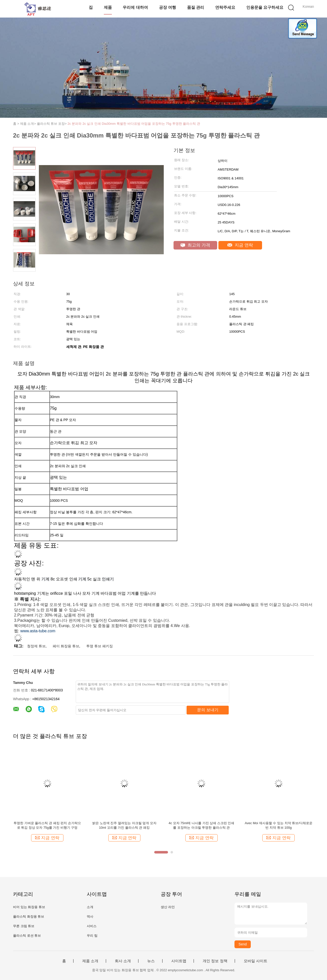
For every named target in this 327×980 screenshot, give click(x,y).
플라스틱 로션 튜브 (27, 936)
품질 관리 (196, 7)
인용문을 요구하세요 (265, 7)
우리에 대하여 (135, 7)
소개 (90, 907)
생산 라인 (168, 907)
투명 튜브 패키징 (100, 646)
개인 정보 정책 (215, 961)
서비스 (92, 926)
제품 (108, 7)
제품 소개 (90, 961)
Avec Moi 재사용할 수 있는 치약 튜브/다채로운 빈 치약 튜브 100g (279, 825)
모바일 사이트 (256, 961)
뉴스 (151, 961)
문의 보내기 (208, 710)
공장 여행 (168, 7)
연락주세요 (225, 7)
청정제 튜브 (36, 646)
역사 (90, 916)
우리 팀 (92, 936)
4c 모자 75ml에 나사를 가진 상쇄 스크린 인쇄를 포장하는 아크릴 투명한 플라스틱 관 (201, 825)
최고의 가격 (195, 245)
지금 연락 (240, 245)
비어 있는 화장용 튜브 (29, 907)
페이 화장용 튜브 (66, 646)
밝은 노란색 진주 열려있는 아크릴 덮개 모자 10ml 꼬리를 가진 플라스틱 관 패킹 (124, 825)
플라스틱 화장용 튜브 (29, 916)
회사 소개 (123, 961)
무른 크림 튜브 (24, 926)
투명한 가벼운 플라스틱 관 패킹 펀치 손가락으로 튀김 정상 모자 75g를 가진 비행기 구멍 (47, 825)
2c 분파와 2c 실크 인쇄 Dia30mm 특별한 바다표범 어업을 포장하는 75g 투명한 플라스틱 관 (134, 124)
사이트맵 (179, 961)
